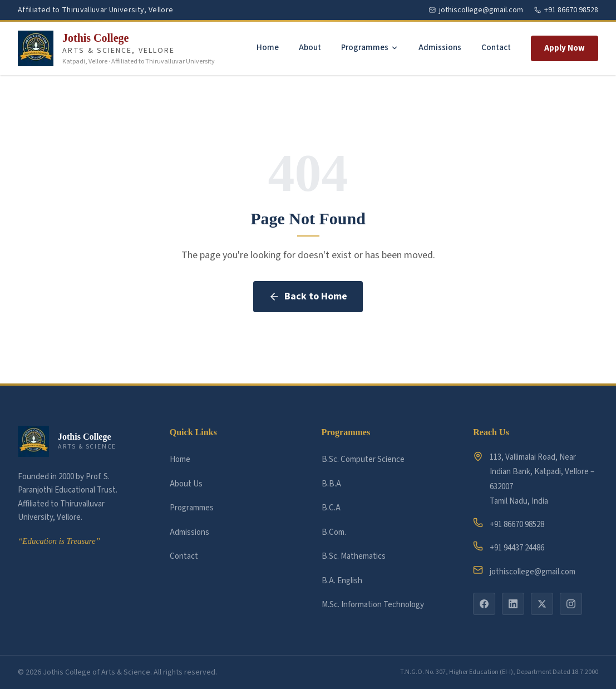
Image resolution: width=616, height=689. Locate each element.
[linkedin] (513, 604)
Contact (496, 48)
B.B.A (331, 484)
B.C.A (331, 508)
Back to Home (308, 296)
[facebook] (484, 604)
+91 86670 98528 (509, 524)
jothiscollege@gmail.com (524, 571)
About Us (186, 484)
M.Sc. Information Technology (373, 605)
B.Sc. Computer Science (363, 459)
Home (268, 48)
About (310, 48)
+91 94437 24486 (509, 547)
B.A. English (342, 581)
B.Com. (334, 532)
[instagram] (571, 604)
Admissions (440, 48)
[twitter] (542, 604)
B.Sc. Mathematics (354, 556)
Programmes (370, 48)
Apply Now (565, 48)
